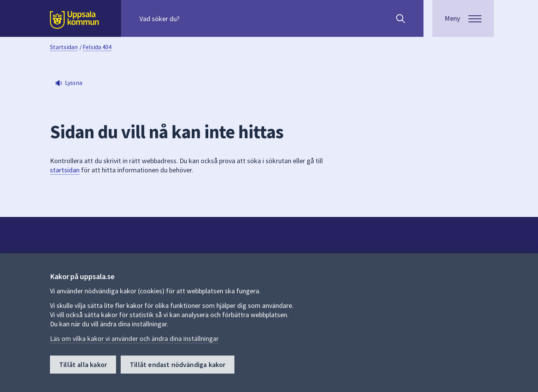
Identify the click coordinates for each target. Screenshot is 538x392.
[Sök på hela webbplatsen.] (189, 18)
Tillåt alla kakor (83, 365)
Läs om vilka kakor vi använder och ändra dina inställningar (134, 338)
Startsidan (64, 47)
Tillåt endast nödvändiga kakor (178, 365)
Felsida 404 (97, 47)
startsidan (65, 170)
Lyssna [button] (74, 83)
